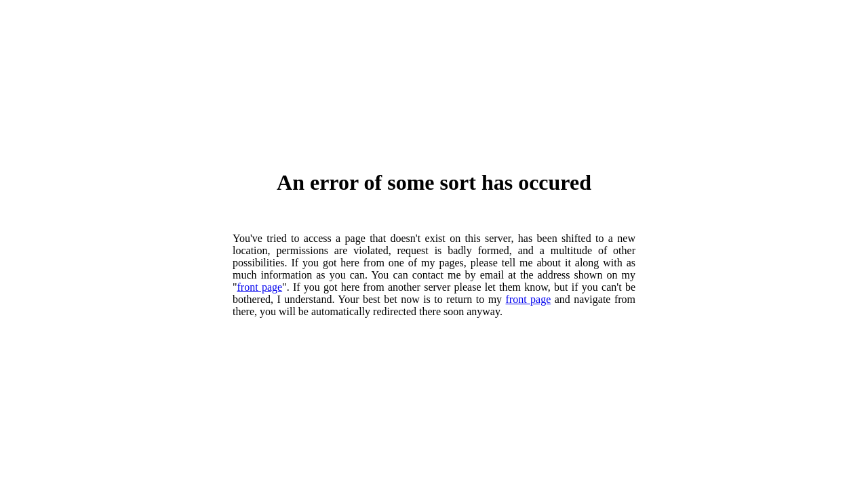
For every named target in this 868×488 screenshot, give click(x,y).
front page (260, 287)
